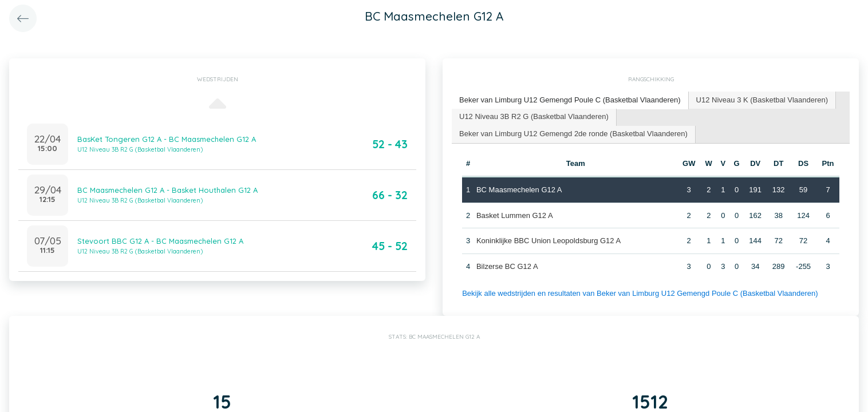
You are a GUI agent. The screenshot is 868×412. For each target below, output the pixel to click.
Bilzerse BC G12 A (507, 266)
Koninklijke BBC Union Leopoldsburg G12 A (549, 241)
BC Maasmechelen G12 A (519, 190)
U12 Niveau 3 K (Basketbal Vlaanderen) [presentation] (762, 100)
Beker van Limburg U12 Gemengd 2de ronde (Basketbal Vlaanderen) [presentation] (573, 134)
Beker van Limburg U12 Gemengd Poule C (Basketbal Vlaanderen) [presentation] (570, 100)
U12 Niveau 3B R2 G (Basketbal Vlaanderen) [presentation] (534, 116)
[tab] (570, 100)
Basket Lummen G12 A (515, 215)
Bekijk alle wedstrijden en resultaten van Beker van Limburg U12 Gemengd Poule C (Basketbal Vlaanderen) (640, 293)
